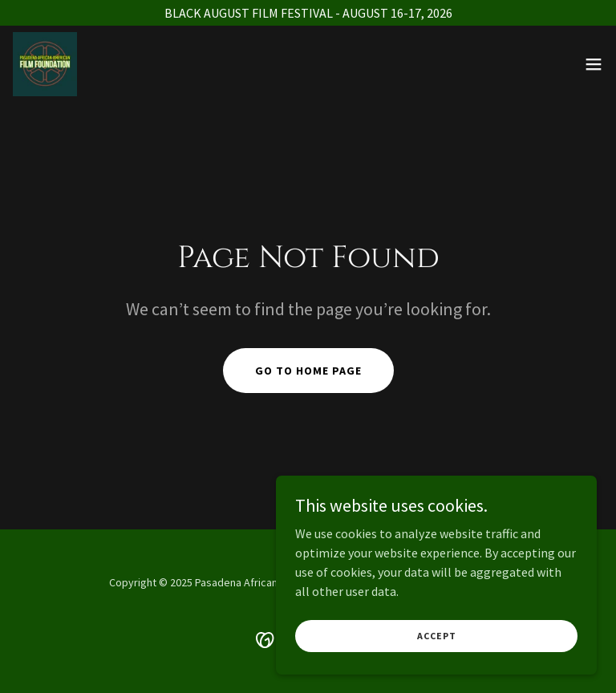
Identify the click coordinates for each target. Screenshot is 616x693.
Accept (437, 669)
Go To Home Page (308, 371)
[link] (45, 64)
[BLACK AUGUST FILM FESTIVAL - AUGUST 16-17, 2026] (308, 13)
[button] (594, 64)
